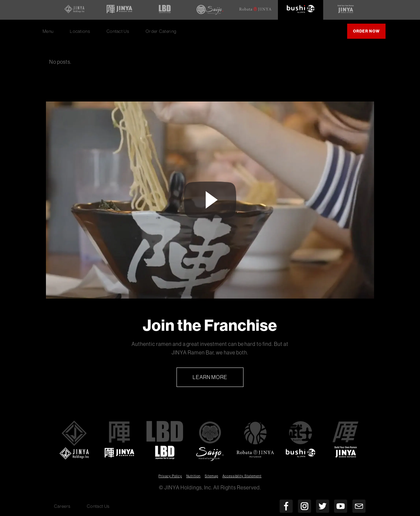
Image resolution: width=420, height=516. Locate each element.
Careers (62, 506)
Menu (48, 31)
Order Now (369, 34)
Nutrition (194, 476)
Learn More (218, 380)
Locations (80, 31)
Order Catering (164, 34)
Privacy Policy (170, 476)
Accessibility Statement (242, 476)
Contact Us (118, 31)
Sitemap (211, 476)
